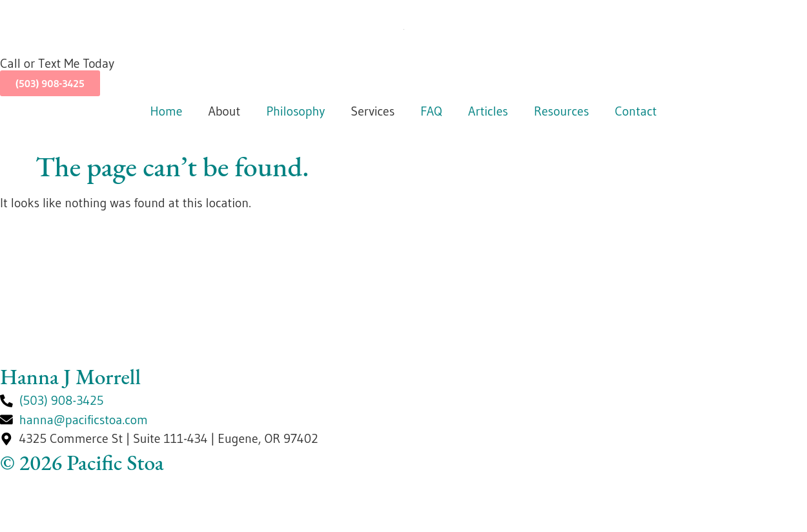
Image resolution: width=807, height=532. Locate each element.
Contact (636, 111)
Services (373, 111)
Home (167, 111)
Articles (488, 111)
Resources (561, 111)
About (224, 111)
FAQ (431, 111)
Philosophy (295, 111)
